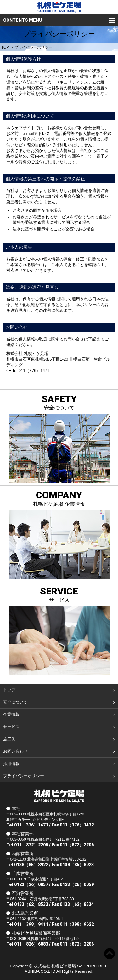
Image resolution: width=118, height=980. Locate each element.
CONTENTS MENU (23, 20)
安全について (15, 702)
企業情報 (11, 714)
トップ (9, 690)
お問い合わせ (15, 751)
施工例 (9, 739)
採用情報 (11, 764)
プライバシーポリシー (24, 776)
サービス (11, 727)
